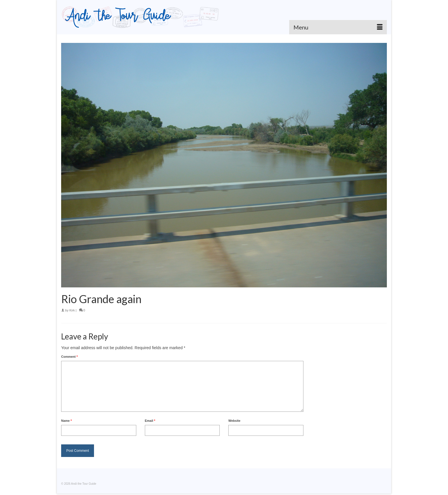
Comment (69, 357)
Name (66, 421)
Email (150, 421)
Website (234, 421)
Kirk (72, 310)
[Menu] (338, 27)
